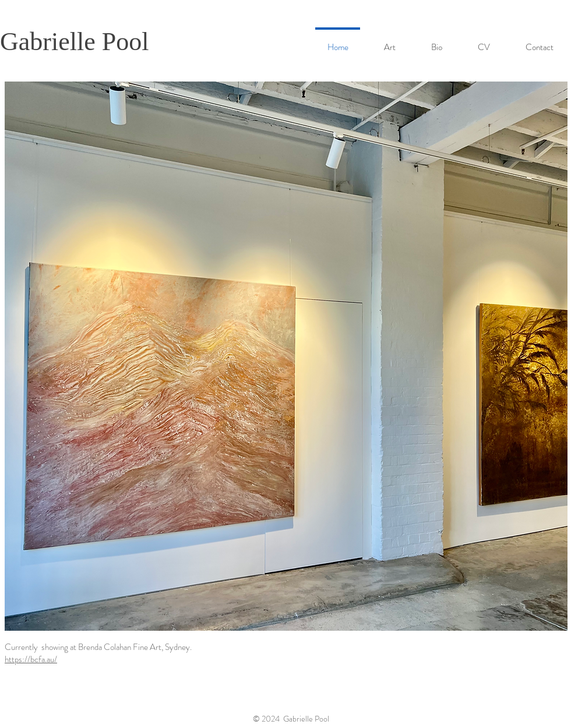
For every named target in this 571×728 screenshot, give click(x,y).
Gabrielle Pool (74, 42)
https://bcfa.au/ (31, 659)
